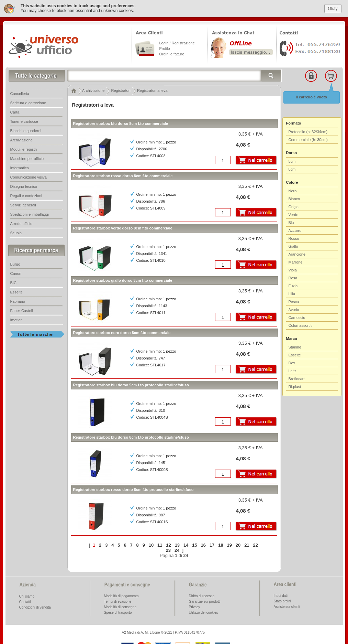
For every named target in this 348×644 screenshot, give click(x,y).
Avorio (294, 310)
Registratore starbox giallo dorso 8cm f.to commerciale (123, 280)
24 (177, 550)
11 (160, 545)
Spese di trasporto (118, 613)
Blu (291, 223)
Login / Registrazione (177, 43)
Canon (16, 273)
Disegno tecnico (24, 186)
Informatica (20, 168)
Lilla (292, 294)
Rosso (294, 238)
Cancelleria (20, 94)
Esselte (295, 355)
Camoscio (297, 318)
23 (168, 550)
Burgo (15, 264)
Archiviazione (21, 140)
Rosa (293, 278)
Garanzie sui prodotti (205, 602)
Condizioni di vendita (35, 607)
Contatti (25, 602)
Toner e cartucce (24, 121)
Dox (292, 363)
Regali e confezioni (26, 196)
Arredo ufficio (21, 224)
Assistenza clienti (287, 607)
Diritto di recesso (202, 596)
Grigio (294, 207)
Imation (16, 320)
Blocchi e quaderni (26, 131)
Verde (294, 215)
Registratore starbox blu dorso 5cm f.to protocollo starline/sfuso (131, 385)
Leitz (293, 371)
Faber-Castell (22, 311)
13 (177, 545)
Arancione (297, 254)
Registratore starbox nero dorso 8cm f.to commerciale (122, 333)
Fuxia (293, 286)
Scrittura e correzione (28, 103)
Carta (15, 112)
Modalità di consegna (120, 607)
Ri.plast (295, 387)
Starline (295, 347)
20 (238, 545)
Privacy (195, 607)
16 (203, 545)
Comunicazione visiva (29, 177)
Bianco (294, 199)
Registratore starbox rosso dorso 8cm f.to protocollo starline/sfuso (133, 490)
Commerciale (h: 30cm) (308, 140)
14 (186, 545)
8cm (292, 169)
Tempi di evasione (118, 602)
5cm (292, 161)
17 (212, 545)
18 (221, 545)
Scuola (16, 233)
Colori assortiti (301, 325)
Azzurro (295, 230)
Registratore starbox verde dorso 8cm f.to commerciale (123, 228)
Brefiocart (297, 379)
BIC (13, 283)
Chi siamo (27, 596)
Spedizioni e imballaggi (30, 214)
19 (229, 545)
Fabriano (18, 301)
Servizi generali (23, 205)
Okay (333, 9)
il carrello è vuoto (311, 97)
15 (194, 545)
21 (247, 545)
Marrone (296, 262)
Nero (293, 191)
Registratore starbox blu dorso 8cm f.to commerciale (121, 124)
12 (168, 545)
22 (255, 545)
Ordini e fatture (172, 54)
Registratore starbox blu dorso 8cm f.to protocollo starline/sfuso (131, 437)
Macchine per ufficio (27, 159)
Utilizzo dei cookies (204, 613)
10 (151, 545)
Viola (293, 270)
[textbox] (175, 76)
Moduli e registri (24, 149)
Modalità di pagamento (121, 596)
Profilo (165, 49)
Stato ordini (283, 601)
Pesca (294, 302)
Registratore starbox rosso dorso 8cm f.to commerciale (123, 176)
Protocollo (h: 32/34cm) (308, 132)
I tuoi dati (281, 596)
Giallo (293, 246)
